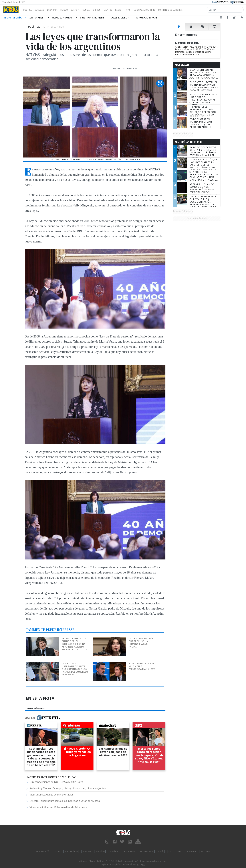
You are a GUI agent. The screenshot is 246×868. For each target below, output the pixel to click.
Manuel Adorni (62, 18)
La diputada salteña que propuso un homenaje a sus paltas (141, 643)
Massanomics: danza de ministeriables (52, 795)
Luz (170, 852)
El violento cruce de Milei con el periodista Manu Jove (142, 666)
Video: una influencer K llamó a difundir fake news (58, 807)
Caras (57, 852)
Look (161, 852)
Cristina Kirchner (92, 18)
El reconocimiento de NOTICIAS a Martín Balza (56, 782)
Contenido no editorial (196, 10)
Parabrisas (130, 852)
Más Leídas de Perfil (188, 142)
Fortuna (87, 852)
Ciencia (97, 10)
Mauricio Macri (147, 18)
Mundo (71, 10)
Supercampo (147, 852)
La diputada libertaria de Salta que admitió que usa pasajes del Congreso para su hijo (75, 669)
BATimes (205, 852)
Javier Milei (37, 18)
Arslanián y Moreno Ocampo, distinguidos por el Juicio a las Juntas (68, 788)
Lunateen (191, 852)
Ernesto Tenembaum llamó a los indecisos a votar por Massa (65, 801)
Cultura (84, 10)
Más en (42, 718)
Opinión (109, 10)
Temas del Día (13, 18)
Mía (179, 852)
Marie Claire (71, 852)
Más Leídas (182, 65)
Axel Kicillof (120, 18)
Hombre (100, 852)
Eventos (123, 10)
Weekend (114, 852)
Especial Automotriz (165, 10)
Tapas (145, 10)
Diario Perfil (43, 852)
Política (29, 10)
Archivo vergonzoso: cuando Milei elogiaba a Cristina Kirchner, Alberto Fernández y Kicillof (75, 644)
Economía (58, 10)
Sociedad (43, 10)
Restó (135, 10)
